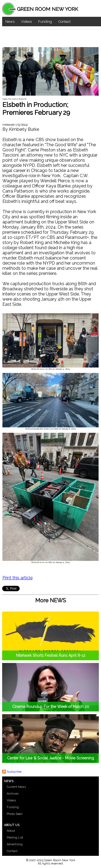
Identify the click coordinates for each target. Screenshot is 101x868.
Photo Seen (15, 814)
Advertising (15, 844)
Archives (13, 794)
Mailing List (15, 838)
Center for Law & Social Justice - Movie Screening (50, 758)
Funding (45, 22)
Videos (26, 22)
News (10, 22)
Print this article (18, 578)
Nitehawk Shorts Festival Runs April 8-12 (51, 655)
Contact (65, 22)
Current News (16, 787)
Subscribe (14, 772)
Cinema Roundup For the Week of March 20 (51, 707)
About (11, 831)
